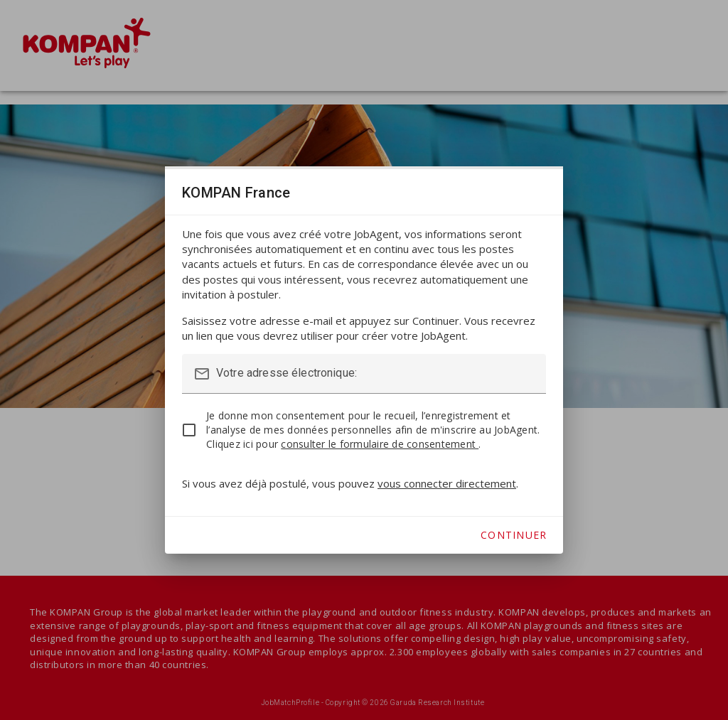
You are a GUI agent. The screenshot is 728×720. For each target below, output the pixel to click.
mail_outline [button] (202, 374)
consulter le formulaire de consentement (380, 444)
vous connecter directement (447, 483)
